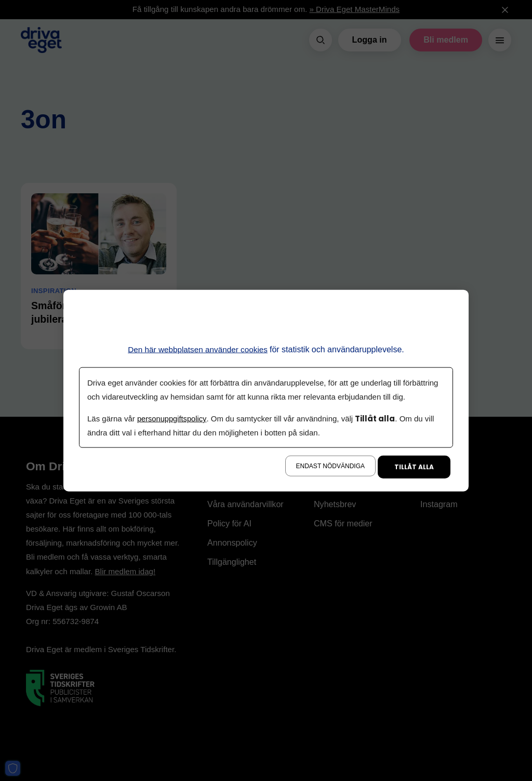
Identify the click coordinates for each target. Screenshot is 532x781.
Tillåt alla (414, 467)
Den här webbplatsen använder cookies (198, 349)
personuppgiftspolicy (172, 419)
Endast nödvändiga (330, 466)
